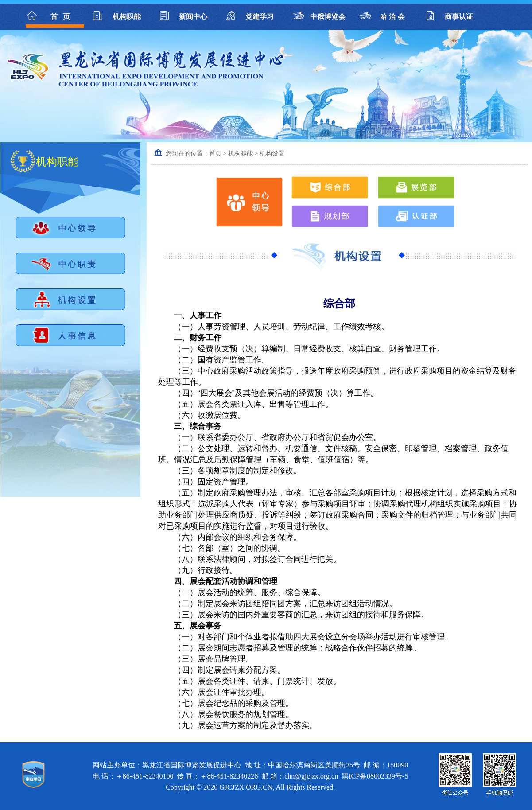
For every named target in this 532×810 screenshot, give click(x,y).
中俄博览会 (326, 17)
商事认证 (459, 17)
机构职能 (127, 17)
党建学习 (260, 17)
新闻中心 (193, 17)
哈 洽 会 (392, 17)
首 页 (60, 17)
